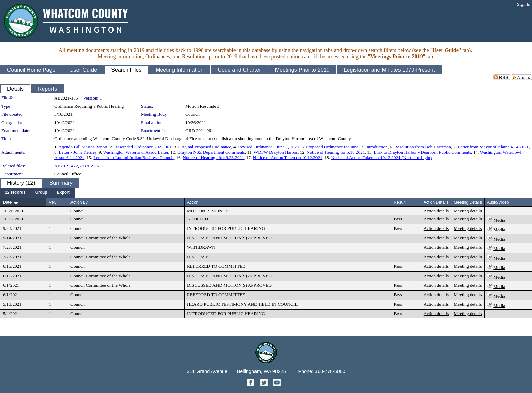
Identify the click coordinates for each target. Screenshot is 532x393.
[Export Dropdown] (63, 193)
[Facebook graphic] (251, 384)
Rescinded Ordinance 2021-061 (143, 147)
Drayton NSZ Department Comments (211, 152)
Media (499, 220)
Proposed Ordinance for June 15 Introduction (347, 147)
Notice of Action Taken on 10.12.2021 (288, 158)
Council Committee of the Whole (100, 238)
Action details (436, 211)
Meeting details (468, 211)
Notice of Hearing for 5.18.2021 (336, 152)
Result (400, 202)
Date (7, 202)
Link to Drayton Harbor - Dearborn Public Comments (422, 152)
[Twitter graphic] (265, 384)
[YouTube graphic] (277, 384)
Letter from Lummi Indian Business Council (133, 158)
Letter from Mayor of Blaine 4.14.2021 (493, 147)
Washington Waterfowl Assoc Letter (136, 152)
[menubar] (37, 193)
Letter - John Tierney (77, 152)
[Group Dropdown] (41, 193)
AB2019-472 (66, 166)
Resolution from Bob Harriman (423, 147)
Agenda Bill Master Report (83, 147)
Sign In (524, 4)
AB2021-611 (92, 166)
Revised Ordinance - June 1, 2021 (269, 147)
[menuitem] (15, 193)
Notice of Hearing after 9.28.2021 (213, 158)
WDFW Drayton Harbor (276, 152)
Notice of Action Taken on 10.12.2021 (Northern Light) (382, 158)
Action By (79, 202)
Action (193, 202)
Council (192, 114)
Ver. (52, 202)
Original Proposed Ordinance (205, 147)
